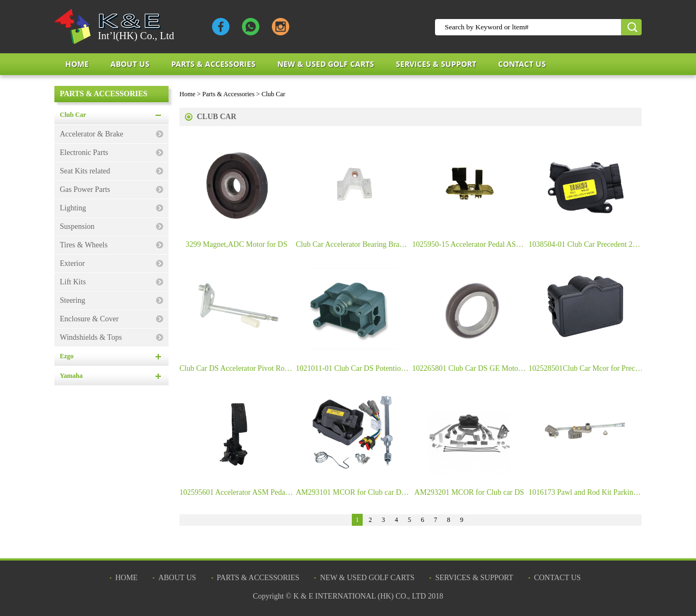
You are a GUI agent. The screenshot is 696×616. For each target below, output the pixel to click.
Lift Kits (73, 282)
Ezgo (67, 356)
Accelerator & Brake (92, 134)
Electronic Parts (84, 153)
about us (130, 64)
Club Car (73, 115)
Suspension (77, 226)
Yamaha (71, 376)
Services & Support (436, 64)
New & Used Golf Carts (326, 64)
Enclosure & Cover (89, 319)
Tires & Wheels (84, 245)
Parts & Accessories (213, 64)
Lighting (73, 208)
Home (77, 64)
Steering (73, 300)
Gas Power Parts (85, 189)
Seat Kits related (85, 171)
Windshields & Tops (91, 337)
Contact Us (522, 64)
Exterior (72, 263)
